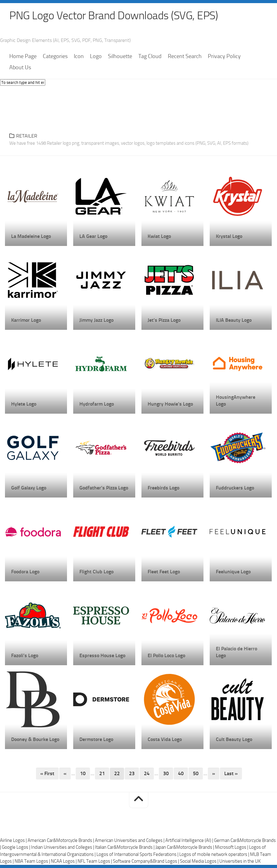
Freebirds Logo (163, 488)
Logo (96, 56)
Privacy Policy (224, 56)
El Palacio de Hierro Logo (237, 652)
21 (102, 773)
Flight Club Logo (96, 572)
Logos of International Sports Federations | (138, 854)
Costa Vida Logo (165, 739)
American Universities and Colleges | (130, 840)
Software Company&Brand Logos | (146, 861)
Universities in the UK (240, 861)
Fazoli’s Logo (25, 655)
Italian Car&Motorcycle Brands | (125, 847)
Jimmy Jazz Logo (96, 320)
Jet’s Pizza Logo (164, 320)
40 (181, 773)
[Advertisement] (139, 107)
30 (166, 773)
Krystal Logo (229, 236)
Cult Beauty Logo (234, 739)
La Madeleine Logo (31, 236)
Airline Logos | (14, 840)
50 (196, 773)
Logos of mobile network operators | (215, 854)
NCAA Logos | (64, 861)
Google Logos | (16, 847)
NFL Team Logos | (95, 861)
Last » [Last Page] (231, 773)
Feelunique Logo (233, 572)
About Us (20, 67)
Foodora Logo (25, 572)
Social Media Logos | (200, 861)
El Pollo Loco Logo (166, 655)
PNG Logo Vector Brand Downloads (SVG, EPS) (114, 16)
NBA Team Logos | (33, 861)
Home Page (23, 56)
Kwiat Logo (159, 236)
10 (83, 773)
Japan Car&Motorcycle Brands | (185, 847)
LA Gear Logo (93, 236)
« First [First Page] (47, 773)
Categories (55, 56)
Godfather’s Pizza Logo (104, 488)
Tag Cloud (150, 56)
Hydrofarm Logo (97, 404)
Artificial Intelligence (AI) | (190, 840)
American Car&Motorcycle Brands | (61, 840)
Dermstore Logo (96, 739)
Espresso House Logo (102, 655)
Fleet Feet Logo (164, 572)
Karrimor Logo (26, 320)
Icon (79, 56)
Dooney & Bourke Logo (35, 739)
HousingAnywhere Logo (236, 400)
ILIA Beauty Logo (234, 320)
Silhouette (120, 56)
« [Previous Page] (65, 773)
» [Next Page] (214, 773)
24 (147, 773)
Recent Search (185, 56)
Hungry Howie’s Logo (170, 404)
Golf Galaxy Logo (29, 488)
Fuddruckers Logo (235, 488)
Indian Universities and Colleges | (63, 847)
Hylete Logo (24, 404)
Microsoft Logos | (232, 847)
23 (132, 773)
